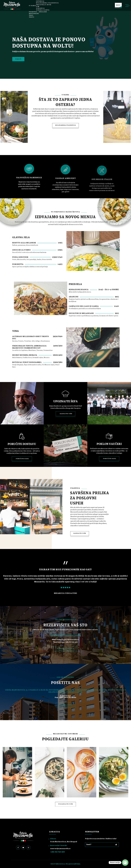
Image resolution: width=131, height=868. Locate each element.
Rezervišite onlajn (65, 649)
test (31, 15)
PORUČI (18, 59)
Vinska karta (43, 10)
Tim (38, 7)
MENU (118, 5)
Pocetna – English (38, 12)
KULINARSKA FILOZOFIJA (66, 125)
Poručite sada (22, 459)
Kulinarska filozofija (47, 3)
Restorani (34, 14)
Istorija (40, 1)
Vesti (32, 17)
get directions (66, 705)
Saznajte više (66, 414)
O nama (32, 6)
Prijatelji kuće (44, 5)
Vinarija (40, 8)
